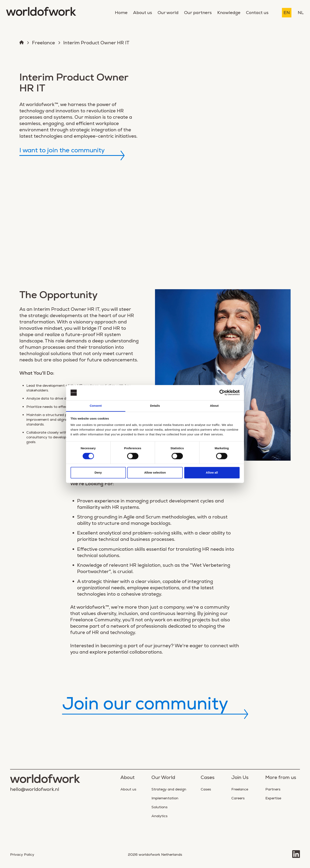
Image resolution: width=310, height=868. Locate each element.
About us (143, 13)
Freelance (43, 43)
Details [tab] (155, 406)
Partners (273, 789)
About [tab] (214, 406)
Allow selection (155, 472)
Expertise (273, 798)
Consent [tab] (96, 406)
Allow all (212, 472)
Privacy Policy (22, 854)
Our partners (198, 13)
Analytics (159, 816)
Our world (168, 13)
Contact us (257, 13)
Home (121, 13)
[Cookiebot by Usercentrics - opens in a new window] (222, 393)
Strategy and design (169, 789)
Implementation (165, 798)
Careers (238, 798)
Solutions (159, 807)
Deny (98, 472)
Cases (206, 789)
